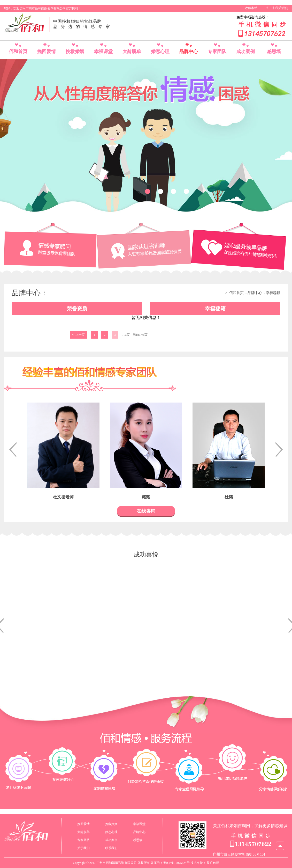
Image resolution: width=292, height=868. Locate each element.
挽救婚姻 (75, 52)
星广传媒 (213, 863)
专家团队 (217, 52)
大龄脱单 (132, 52)
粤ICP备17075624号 (176, 863)
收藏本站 (251, 8)
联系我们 (111, 848)
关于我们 (83, 848)
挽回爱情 (47, 52)
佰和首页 (18, 52)
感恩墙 (274, 52)
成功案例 (245, 52)
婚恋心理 (160, 52)
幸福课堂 (103, 52)
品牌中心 (189, 52)
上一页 (80, 335)
